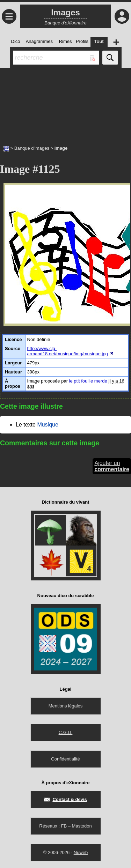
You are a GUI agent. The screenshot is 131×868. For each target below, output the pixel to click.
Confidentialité (65, 759)
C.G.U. (66, 732)
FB (64, 826)
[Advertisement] (65, 103)
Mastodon (82, 826)
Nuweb (81, 852)
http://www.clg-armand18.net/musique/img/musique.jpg (68, 351)
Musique (48, 425)
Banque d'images (32, 148)
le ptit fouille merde (88, 381)
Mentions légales (66, 706)
